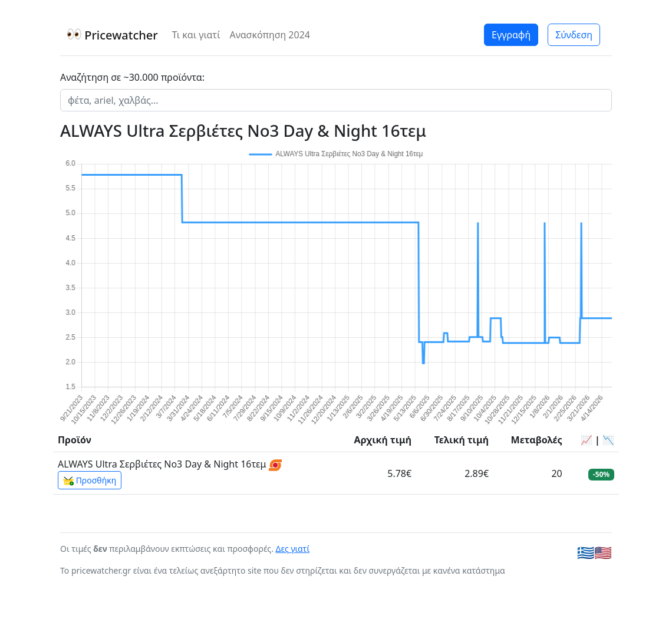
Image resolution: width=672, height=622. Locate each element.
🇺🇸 (603, 552)
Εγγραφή (511, 35)
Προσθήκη (90, 481)
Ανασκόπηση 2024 (270, 35)
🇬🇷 (586, 552)
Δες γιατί (293, 549)
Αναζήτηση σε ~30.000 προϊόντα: (132, 77)
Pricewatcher (113, 35)
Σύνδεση (574, 35)
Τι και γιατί (196, 35)
